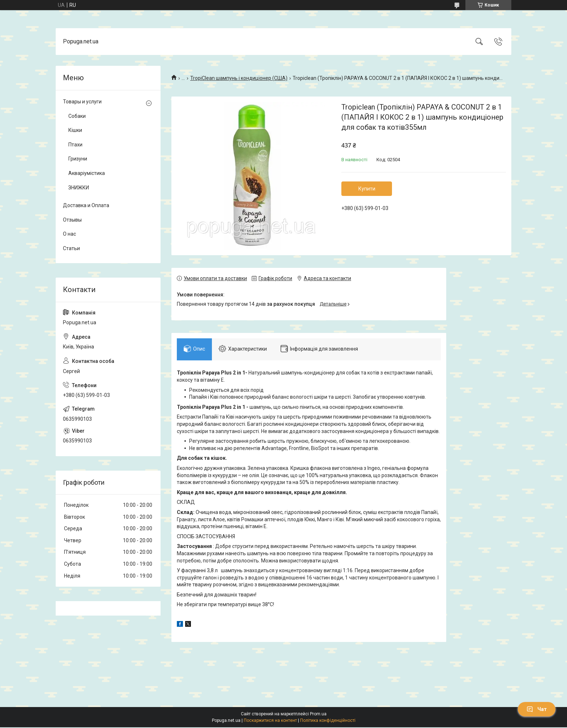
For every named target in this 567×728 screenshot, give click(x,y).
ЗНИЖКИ (79, 188)
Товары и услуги (82, 102)
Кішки (75, 130)
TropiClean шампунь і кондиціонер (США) (239, 78)
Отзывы (72, 220)
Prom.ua (318, 715)
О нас (69, 234)
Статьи (71, 248)
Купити (367, 189)
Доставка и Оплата (86, 205)
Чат (537, 709)
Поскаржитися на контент (270, 721)
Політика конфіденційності (328, 721)
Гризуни (78, 159)
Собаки (77, 116)
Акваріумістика (87, 173)
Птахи (75, 145)
